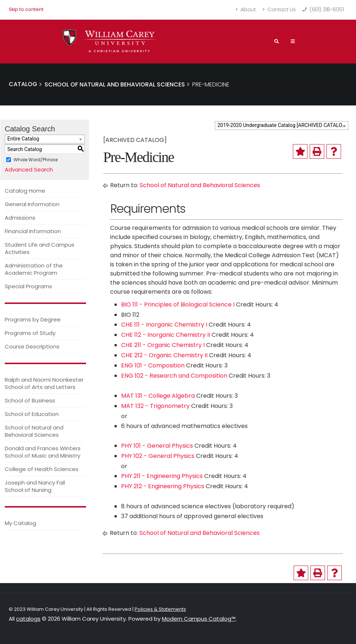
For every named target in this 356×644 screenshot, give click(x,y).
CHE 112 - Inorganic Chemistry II (166, 335)
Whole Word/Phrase (36, 160)
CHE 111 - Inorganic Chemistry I (164, 325)
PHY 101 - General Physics (157, 446)
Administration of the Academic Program (34, 269)
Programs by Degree (33, 319)
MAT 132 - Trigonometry (155, 406)
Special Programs (28, 286)
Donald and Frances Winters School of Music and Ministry (43, 452)
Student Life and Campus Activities (40, 248)
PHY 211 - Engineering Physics (162, 476)
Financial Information (33, 231)
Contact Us (279, 9)
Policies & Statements (160, 609)
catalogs (28, 619)
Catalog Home (25, 191)
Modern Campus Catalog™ (199, 619)
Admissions (20, 218)
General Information (32, 204)
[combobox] (282, 126)
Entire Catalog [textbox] (23, 139)
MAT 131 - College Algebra (158, 396)
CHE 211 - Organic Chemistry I (163, 345)
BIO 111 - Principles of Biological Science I (178, 304)
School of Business (30, 400)
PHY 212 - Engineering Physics (163, 486)
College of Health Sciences (42, 469)
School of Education (32, 414)
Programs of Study (30, 333)
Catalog (23, 84)
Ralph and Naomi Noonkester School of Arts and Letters (44, 383)
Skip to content (26, 9)
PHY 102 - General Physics (158, 456)
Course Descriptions (32, 346)
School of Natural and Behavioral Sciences (34, 431)
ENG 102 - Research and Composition (174, 376)
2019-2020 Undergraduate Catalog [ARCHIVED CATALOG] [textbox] (282, 125)
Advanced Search (29, 169)
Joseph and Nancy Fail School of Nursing (35, 486)
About (246, 9)
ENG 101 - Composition (153, 365)
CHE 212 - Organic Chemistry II (164, 355)
